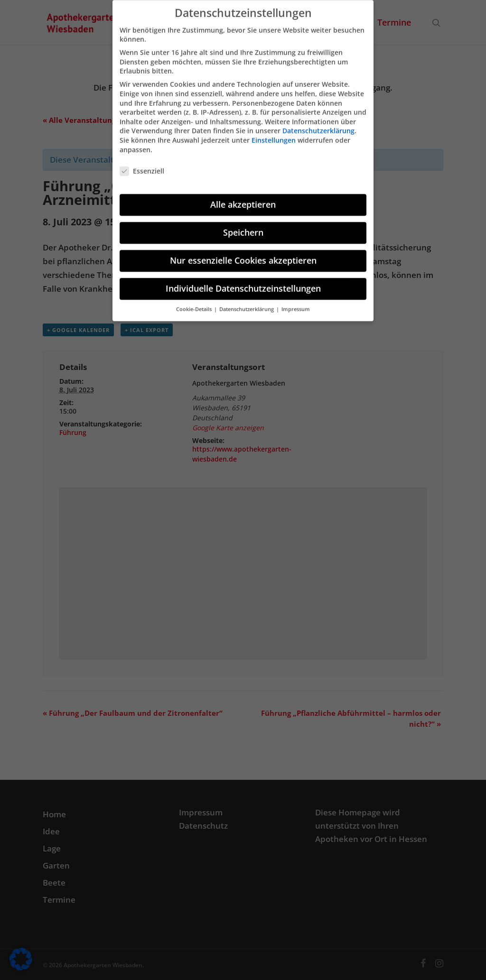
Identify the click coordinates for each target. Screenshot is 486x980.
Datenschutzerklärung (318, 125)
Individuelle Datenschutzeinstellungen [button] (243, 282)
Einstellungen (274, 134)
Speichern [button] (243, 226)
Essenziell (142, 165)
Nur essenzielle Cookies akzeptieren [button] (243, 254)
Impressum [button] (296, 303)
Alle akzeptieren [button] (243, 198)
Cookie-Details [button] (195, 303)
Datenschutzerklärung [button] (247, 303)
